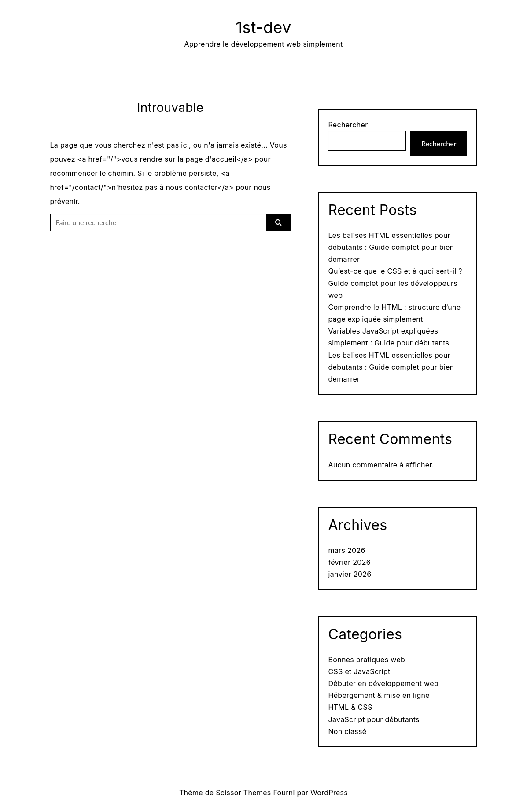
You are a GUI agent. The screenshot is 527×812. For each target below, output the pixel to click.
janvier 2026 (350, 574)
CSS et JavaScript (359, 671)
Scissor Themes (243, 793)
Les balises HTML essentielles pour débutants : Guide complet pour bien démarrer (391, 247)
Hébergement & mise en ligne (379, 695)
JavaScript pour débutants (374, 719)
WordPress (329, 793)
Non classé (347, 731)
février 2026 (349, 562)
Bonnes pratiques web (367, 660)
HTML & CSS (350, 707)
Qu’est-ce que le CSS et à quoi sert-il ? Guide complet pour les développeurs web (395, 283)
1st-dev (264, 27)
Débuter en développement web (383, 683)
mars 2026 (346, 550)
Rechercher (348, 125)
